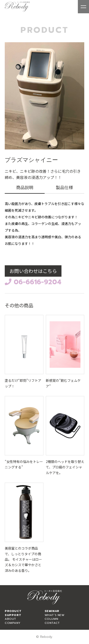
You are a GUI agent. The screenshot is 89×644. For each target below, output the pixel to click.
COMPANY (13, 623)
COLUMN (52, 619)
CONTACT (52, 623)
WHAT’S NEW (55, 615)
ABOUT (10, 619)
